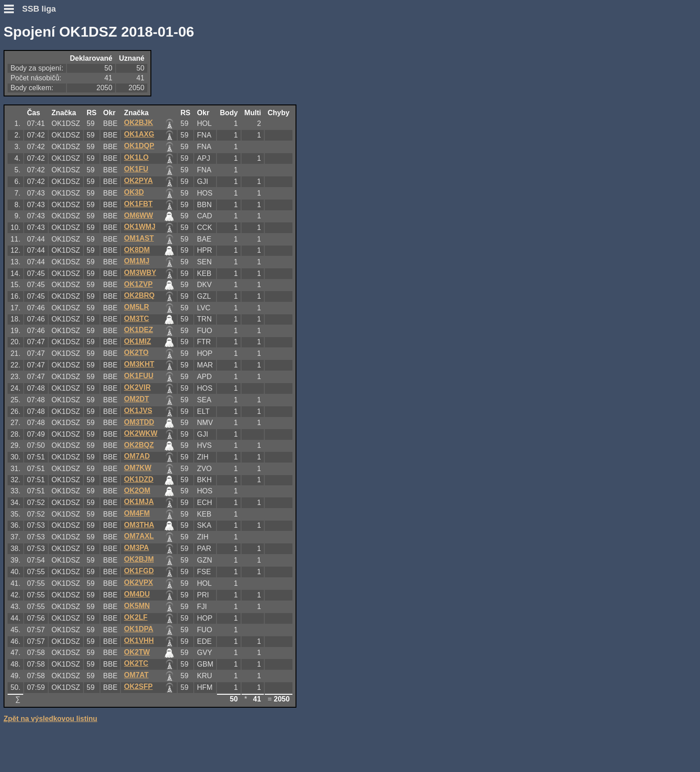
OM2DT (137, 399)
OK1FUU (139, 376)
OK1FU (136, 169)
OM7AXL (139, 536)
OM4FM (137, 513)
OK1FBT (138, 204)
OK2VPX (139, 582)
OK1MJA (139, 502)
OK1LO (136, 157)
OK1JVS (138, 411)
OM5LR (137, 307)
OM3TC (137, 319)
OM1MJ (137, 261)
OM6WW (139, 215)
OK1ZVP (138, 284)
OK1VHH (139, 641)
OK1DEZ (139, 330)
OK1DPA (139, 629)
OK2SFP (138, 686)
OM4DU (137, 594)
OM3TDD (139, 422)
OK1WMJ (140, 227)
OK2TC (136, 663)
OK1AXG (139, 134)
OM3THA (139, 525)
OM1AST (139, 238)
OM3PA (137, 548)
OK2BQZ (139, 445)
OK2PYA (138, 181)
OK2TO (136, 353)
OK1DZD (139, 479)
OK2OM (137, 490)
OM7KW (138, 468)
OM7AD (137, 456)
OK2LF (136, 617)
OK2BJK (139, 123)
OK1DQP (139, 146)
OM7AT (136, 675)
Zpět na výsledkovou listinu (50, 719)
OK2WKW (141, 433)
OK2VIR (137, 387)
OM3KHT (139, 364)
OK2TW (137, 652)
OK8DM (137, 250)
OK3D (134, 192)
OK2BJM (139, 559)
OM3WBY (140, 273)
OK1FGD (139, 571)
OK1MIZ (137, 341)
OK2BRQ (139, 295)
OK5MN (137, 606)
